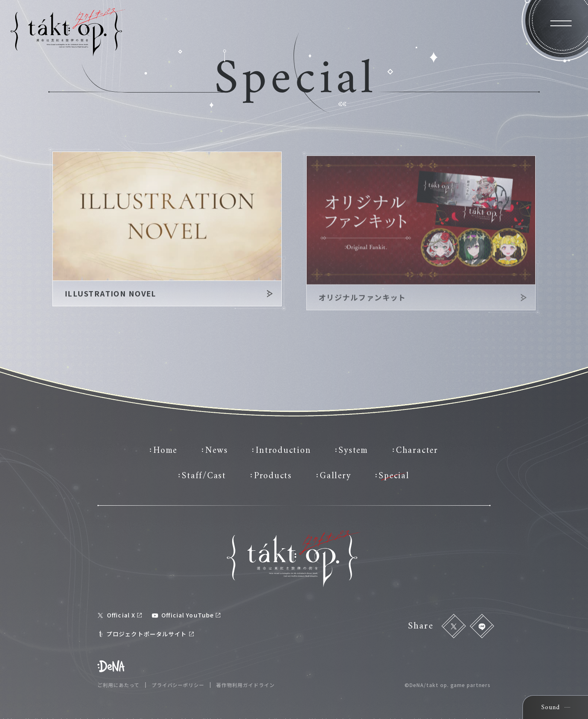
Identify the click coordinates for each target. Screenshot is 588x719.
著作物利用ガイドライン (245, 685)
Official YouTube (186, 615)
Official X (120, 615)
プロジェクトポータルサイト (146, 634)
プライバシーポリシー (178, 685)
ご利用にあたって (119, 685)
